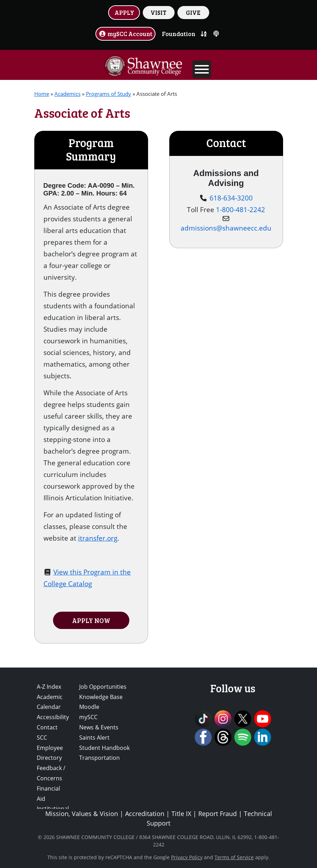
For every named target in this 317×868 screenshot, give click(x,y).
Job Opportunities (103, 687)
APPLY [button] (124, 12)
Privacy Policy (187, 857)
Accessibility (53, 717)
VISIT (158, 12)
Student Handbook (104, 748)
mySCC (88, 717)
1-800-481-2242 (240, 209)
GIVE (193, 12)
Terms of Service (234, 857)
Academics (67, 94)
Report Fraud (218, 814)
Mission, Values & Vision (82, 814)
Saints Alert (94, 738)
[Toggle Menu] (202, 69)
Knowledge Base (101, 697)
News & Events (99, 727)
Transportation (99, 758)
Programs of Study (108, 94)
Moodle (89, 707)
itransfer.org (98, 538)
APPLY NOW (91, 620)
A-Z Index (49, 687)
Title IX (181, 814)
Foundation (179, 34)
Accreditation (145, 814)
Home (42, 94)
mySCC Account (125, 34)
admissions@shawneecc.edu (226, 228)
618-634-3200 (231, 198)
